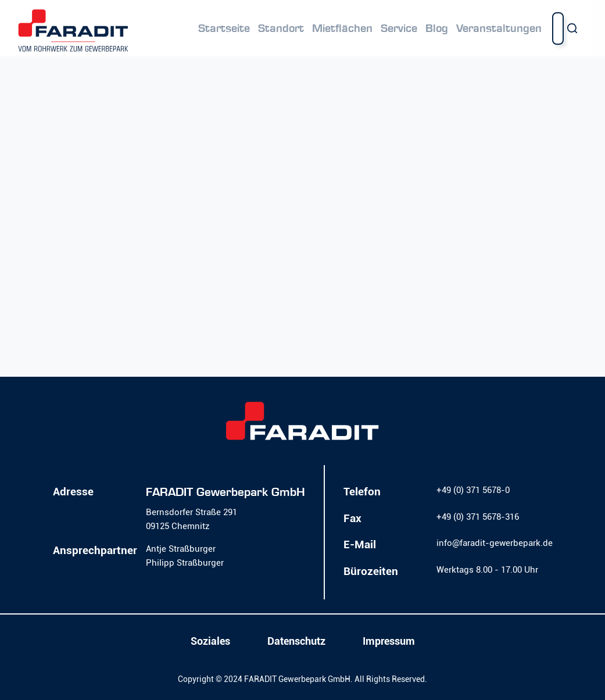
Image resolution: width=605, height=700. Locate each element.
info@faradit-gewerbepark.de (495, 543)
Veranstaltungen (499, 28)
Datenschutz (296, 641)
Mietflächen (342, 28)
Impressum (389, 641)
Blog (437, 28)
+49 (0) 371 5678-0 (473, 490)
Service (399, 28)
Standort (281, 28)
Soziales (210, 641)
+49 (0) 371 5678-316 (478, 517)
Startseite (224, 28)
